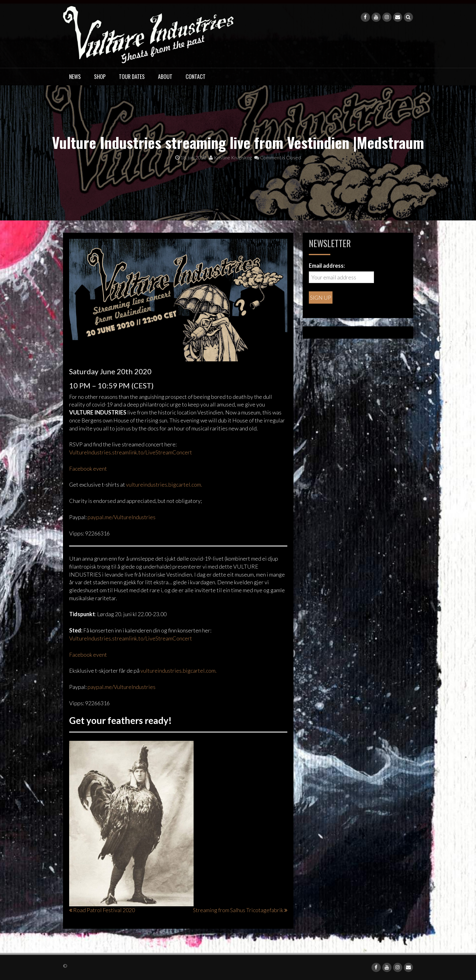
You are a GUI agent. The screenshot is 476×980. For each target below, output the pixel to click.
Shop (100, 76)
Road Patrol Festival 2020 (104, 910)
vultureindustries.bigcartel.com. (164, 484)
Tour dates (132, 76)
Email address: (327, 266)
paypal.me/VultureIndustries (122, 517)
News (75, 76)
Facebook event (88, 469)
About (165, 76)
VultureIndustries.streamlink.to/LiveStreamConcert (131, 452)
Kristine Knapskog (230, 157)
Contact (196, 76)
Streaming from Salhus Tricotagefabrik (238, 910)
